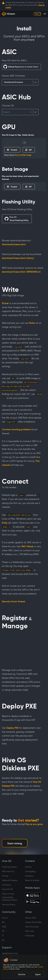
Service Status (9, 904)
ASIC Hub (30, 931)
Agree (38, 974)
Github (28, 867)
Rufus (32, 323)
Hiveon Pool (31, 918)
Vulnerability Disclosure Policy (10, 899)
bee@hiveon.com (10, 953)
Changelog (30, 871)
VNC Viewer (27, 546)
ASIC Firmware (32, 927)
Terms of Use (8, 894)
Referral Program (10, 880)
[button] (6, 960)
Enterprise (30, 936)
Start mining (15, 843)
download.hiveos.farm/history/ (18, 258)
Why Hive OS (8, 871)
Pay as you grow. (34, 824)
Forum (5, 918)
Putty (5, 523)
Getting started (9, 867)
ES (3, 940)
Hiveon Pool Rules (33, 922)
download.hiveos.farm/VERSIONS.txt (21, 272)
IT (3, 936)
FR (3, 931)
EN (3, 922)
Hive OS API (7, 889)
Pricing (5, 876)
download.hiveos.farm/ (14, 244)
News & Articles (32, 880)
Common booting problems (16, 429)
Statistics (29, 876)
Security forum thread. (14, 601)
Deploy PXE (13, 728)
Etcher (5, 303)
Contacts (6, 885)
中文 (4, 927)
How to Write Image (23, 155)
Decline (22, 974)
